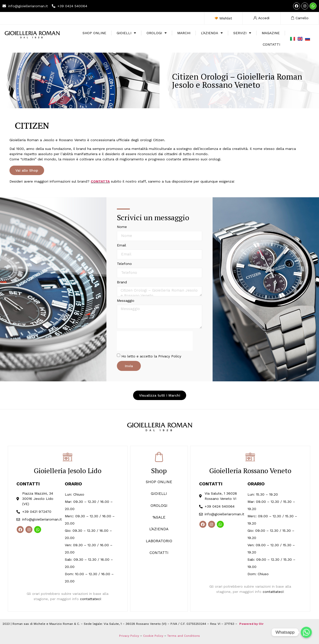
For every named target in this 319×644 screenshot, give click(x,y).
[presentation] (155, 341)
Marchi (184, 33)
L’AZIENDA (159, 529)
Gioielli (126, 33)
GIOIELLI (159, 494)
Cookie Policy (153, 636)
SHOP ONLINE (94, 33)
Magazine (271, 33)
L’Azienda (212, 33)
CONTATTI (159, 553)
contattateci (90, 599)
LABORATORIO (159, 541)
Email (121, 245)
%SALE (159, 517)
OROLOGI (159, 506)
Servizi (242, 33)
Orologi (157, 33)
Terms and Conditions (184, 636)
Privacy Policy (129, 636)
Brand (122, 282)
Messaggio (126, 301)
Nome (122, 227)
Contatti (271, 44)
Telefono (124, 264)
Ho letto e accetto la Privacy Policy (151, 356)
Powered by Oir (251, 624)
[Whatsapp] (306, 632)
